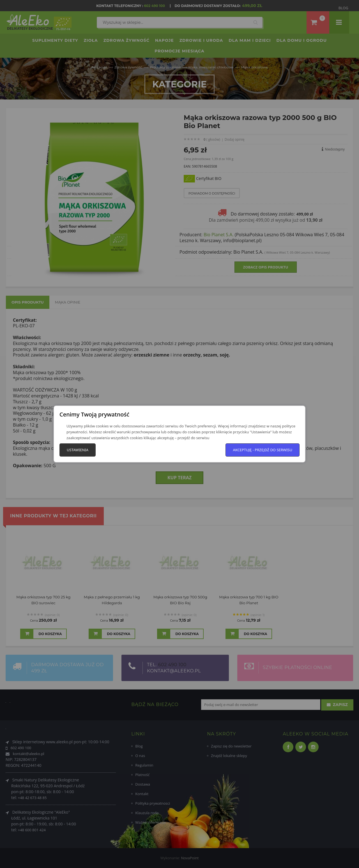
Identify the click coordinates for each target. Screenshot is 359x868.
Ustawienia (78, 450)
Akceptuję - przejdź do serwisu (263, 450)
